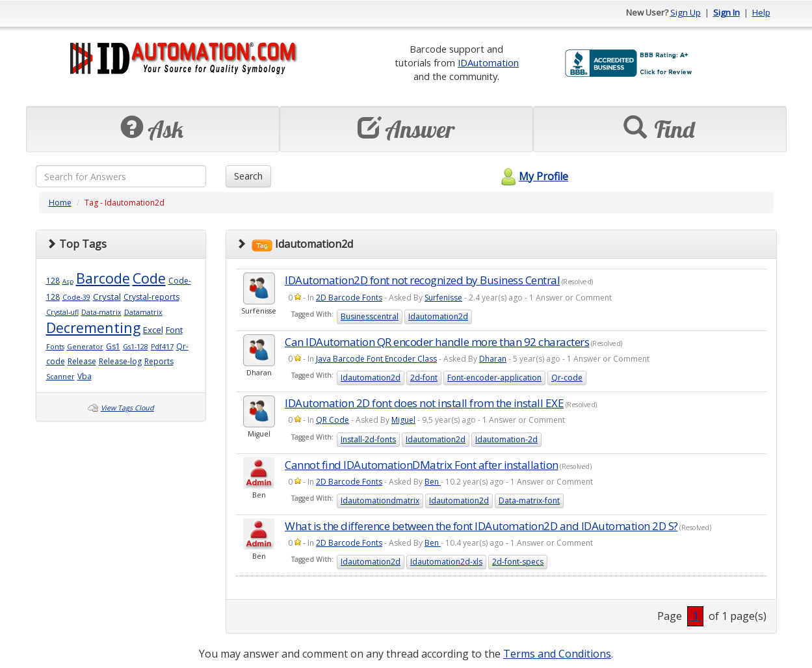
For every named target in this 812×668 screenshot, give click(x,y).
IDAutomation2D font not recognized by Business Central (422, 280)
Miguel (403, 420)
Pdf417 (162, 347)
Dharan (493, 359)
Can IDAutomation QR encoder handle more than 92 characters (437, 342)
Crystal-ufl (62, 312)
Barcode (103, 278)
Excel (153, 330)
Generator (85, 347)
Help (761, 12)
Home (60, 203)
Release (82, 361)
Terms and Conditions (557, 654)
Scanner (60, 377)
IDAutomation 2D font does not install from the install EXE (424, 403)
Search (248, 176)
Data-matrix (101, 312)
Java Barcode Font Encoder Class (376, 359)
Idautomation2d (438, 316)
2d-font (424, 378)
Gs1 (113, 346)
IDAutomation (488, 62)
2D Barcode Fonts (349, 298)
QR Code (333, 420)
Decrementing (93, 327)
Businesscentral (370, 316)
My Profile (533, 176)
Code (149, 278)
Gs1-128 (136, 347)
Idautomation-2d (506, 439)
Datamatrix (143, 312)
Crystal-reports (151, 297)
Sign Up (686, 12)
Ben (433, 482)
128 (53, 281)
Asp (68, 281)
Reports (159, 361)
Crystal (107, 297)
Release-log (120, 361)
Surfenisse (443, 298)
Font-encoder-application (494, 378)
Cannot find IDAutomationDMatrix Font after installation (422, 465)
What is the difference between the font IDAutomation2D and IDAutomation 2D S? (481, 526)
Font (174, 330)
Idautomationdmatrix (380, 501)
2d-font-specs (518, 562)
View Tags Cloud (127, 408)
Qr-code (567, 378)
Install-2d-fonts (368, 439)
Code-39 (76, 297)
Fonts (55, 347)
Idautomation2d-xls (446, 562)
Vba (85, 376)
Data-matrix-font (529, 501)
